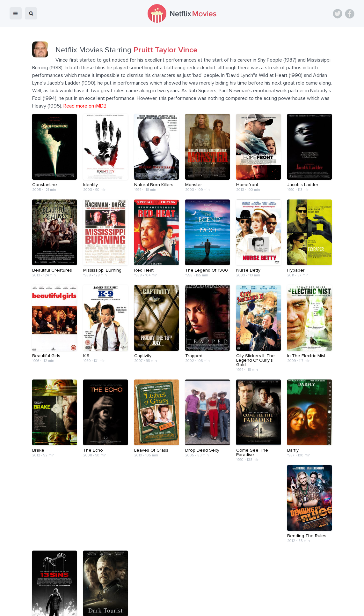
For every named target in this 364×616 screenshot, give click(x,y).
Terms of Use (223, 607)
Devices (139, 607)
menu (16, 13)
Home (100, 607)
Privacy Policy (258, 607)
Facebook (350, 14)
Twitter (338, 14)
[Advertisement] (182, 568)
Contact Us (191, 607)
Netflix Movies (24, 607)
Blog (118, 607)
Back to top (343, 607)
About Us (164, 607)
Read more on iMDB (85, 106)
